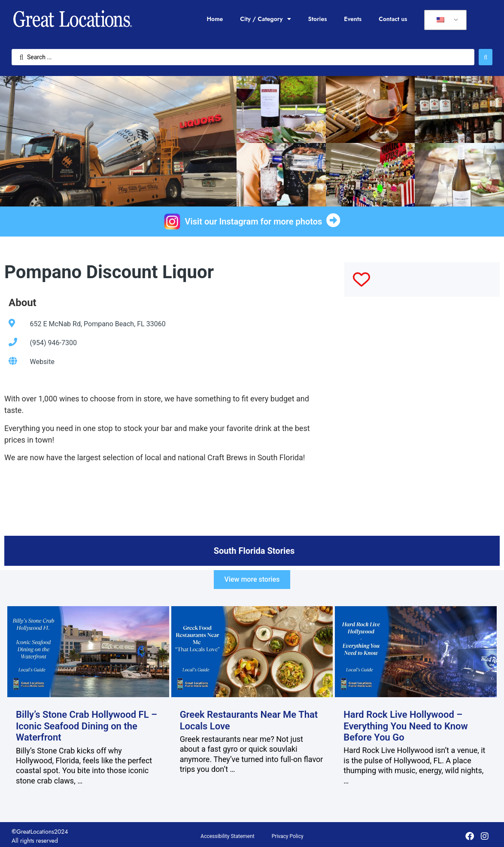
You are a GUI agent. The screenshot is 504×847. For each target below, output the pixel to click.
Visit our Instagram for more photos (254, 222)
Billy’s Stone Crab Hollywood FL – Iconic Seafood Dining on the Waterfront (87, 726)
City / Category (265, 19)
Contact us (393, 19)
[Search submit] (486, 57)
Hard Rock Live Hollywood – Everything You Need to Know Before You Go (406, 726)
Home (215, 19)
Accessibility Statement (227, 836)
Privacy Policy (288, 836)
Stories (318, 19)
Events (353, 19)
